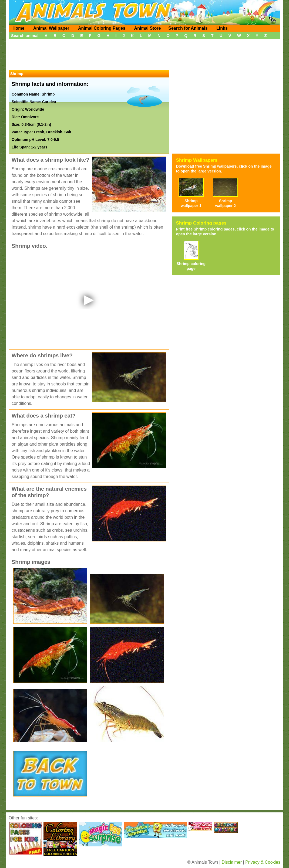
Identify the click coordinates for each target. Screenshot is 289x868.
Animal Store (148, 28)
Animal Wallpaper (51, 28)
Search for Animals (188, 28)
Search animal (25, 35)
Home (18, 28)
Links (222, 28)
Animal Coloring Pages (102, 28)
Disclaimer (232, 862)
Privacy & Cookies (263, 862)
